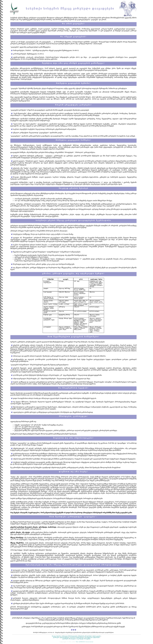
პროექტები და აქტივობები (92, 637)
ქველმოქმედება (65, 637)
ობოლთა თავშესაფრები (77, 637)
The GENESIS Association (85, 642)
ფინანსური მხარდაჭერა (69, 639)
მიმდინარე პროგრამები (85, 636)
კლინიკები (56, 637)
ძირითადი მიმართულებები (70, 636)
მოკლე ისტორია (57, 636)
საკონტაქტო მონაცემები (84, 639)
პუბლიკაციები (97, 636)
